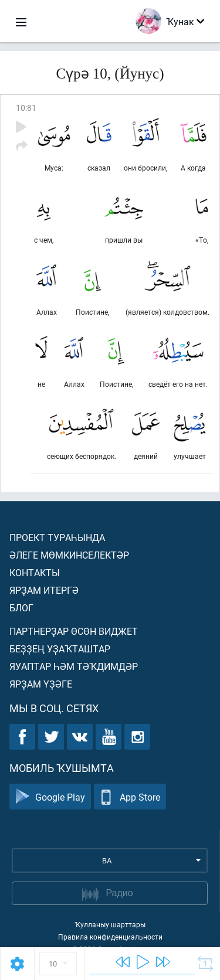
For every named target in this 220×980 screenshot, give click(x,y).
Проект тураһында (57, 537)
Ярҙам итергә (44, 590)
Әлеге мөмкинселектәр (69, 555)
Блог (21, 608)
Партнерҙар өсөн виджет (74, 631)
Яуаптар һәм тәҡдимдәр (74, 666)
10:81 (26, 108)
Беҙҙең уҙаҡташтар (60, 649)
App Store (130, 797)
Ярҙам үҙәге (41, 684)
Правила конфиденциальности (110, 937)
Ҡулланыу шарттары (110, 924)
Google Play (50, 797)
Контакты (35, 572)
